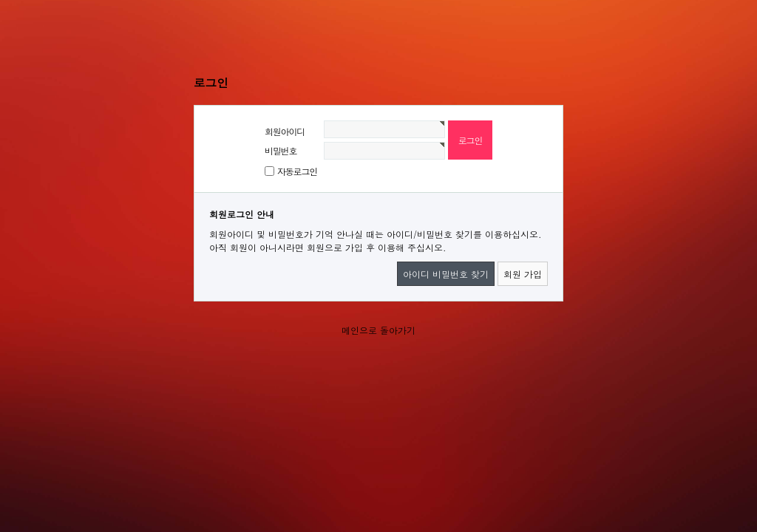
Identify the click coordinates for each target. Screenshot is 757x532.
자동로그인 (297, 171)
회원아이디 (285, 131)
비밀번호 (281, 150)
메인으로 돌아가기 (378, 330)
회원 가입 (523, 274)
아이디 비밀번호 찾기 (446, 274)
